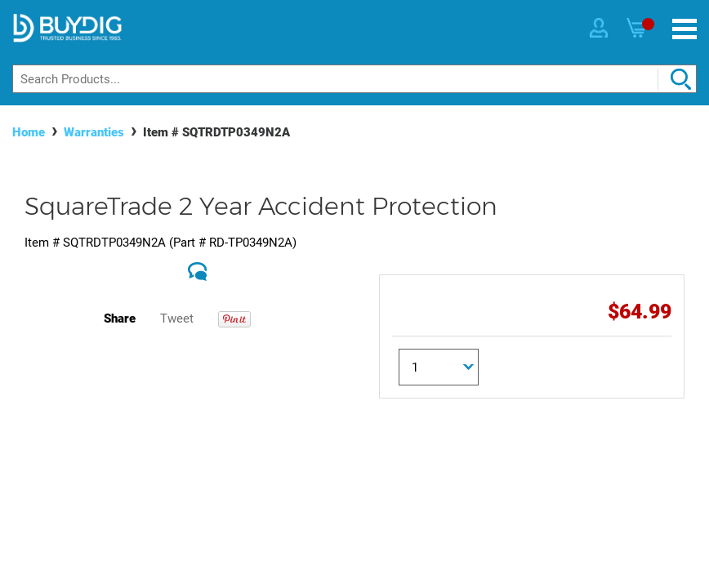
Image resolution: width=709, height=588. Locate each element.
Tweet (177, 318)
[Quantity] (439, 367)
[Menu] (684, 29)
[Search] (354, 79)
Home (29, 132)
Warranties (94, 132)
